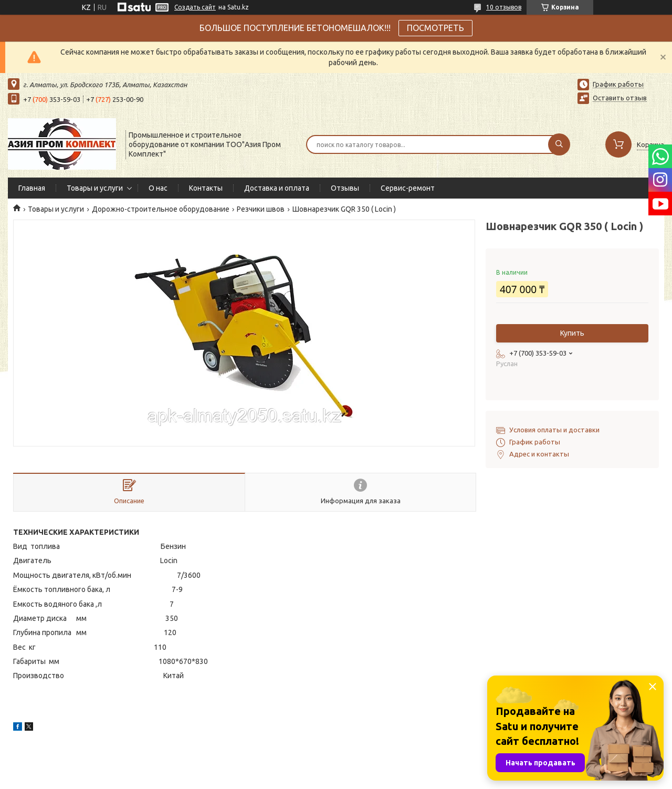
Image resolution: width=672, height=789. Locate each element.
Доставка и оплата (277, 188)
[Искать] (559, 144)
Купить (572, 333)
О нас (158, 188)
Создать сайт (195, 7)
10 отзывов (504, 7)
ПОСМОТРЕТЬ (435, 28)
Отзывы (345, 188)
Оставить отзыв (620, 98)
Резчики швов (261, 209)
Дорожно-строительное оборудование (161, 209)
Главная (32, 188)
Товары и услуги (95, 188)
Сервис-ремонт (408, 188)
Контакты (206, 188)
